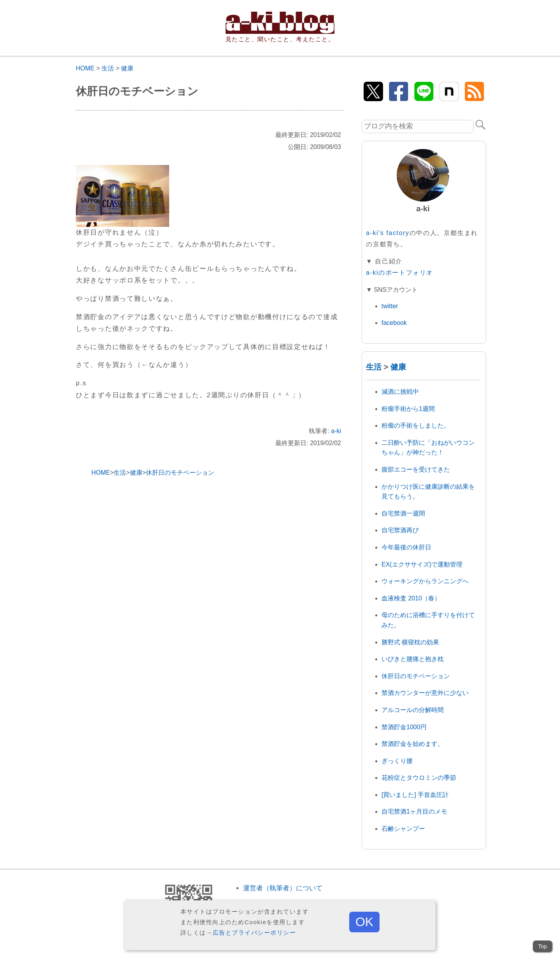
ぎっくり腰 (397, 761)
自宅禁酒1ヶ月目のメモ (414, 811)
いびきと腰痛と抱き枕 (413, 659)
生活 (108, 68)
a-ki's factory (388, 233)
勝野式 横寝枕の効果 (410, 642)
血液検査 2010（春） (411, 598)
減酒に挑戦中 (400, 392)
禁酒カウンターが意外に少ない (425, 693)
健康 (127, 68)
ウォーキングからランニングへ (425, 581)
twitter (390, 306)
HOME (85, 68)
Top (543, 946)
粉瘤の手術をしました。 (416, 425)
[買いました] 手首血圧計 (415, 795)
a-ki (336, 431)
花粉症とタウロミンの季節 (419, 778)
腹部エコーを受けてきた (416, 469)
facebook (394, 323)
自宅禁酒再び (400, 530)
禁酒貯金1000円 (404, 727)
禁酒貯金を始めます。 (413, 744)
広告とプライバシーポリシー (255, 933)
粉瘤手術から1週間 (408, 409)
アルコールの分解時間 (413, 710)
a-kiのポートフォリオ (400, 273)
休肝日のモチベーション (416, 676)
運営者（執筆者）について (283, 888)
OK (364, 922)
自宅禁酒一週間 (403, 513)
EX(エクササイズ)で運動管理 (422, 564)
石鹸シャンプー (403, 829)
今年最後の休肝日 (406, 547)
